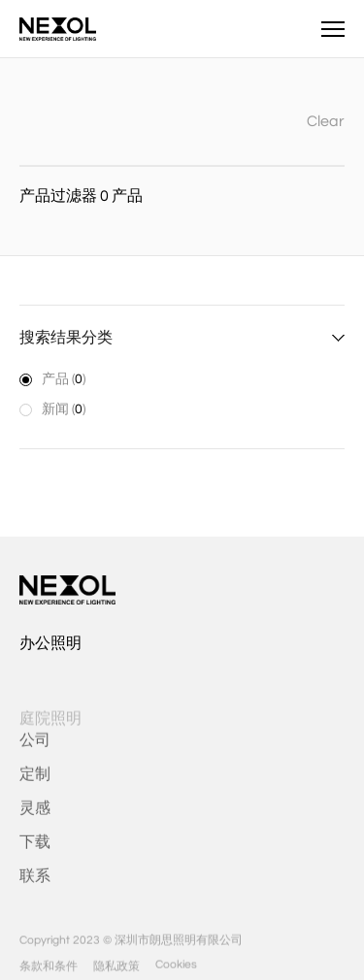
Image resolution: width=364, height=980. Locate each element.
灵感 (35, 814)
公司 (35, 746)
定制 (35, 780)
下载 (35, 848)
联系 (35, 882)
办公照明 (50, 643)
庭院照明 (50, 725)
